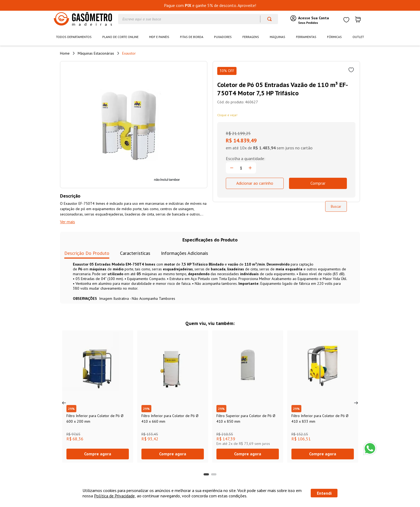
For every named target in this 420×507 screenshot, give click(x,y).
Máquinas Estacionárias (96, 53)
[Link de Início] (65, 53)
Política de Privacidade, (115, 496)
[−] (232, 173)
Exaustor (129, 53)
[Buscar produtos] (267, 19)
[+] (250, 173)
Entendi (324, 493)
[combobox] (198, 19)
